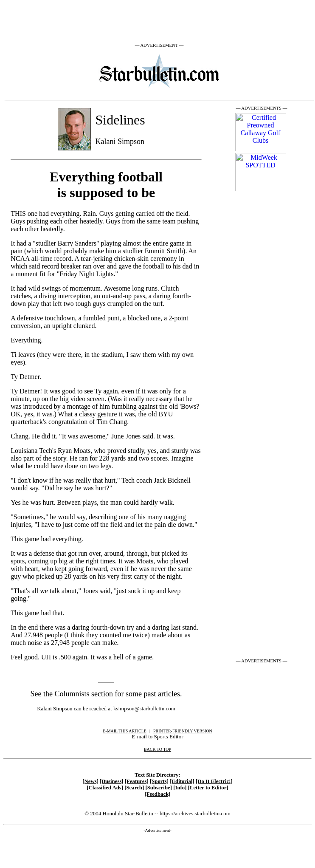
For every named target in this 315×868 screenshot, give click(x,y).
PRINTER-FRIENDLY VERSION (183, 731)
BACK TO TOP (157, 749)
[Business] (111, 781)
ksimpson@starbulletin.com (144, 708)
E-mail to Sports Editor (158, 737)
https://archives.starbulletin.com (195, 813)
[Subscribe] (159, 788)
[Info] (180, 788)
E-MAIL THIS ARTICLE (125, 731)
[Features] (137, 781)
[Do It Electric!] (214, 781)
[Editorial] (182, 781)
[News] (90, 781)
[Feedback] (157, 794)
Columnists (72, 694)
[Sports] (159, 781)
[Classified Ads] (105, 788)
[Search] (134, 788)
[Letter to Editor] (208, 788)
